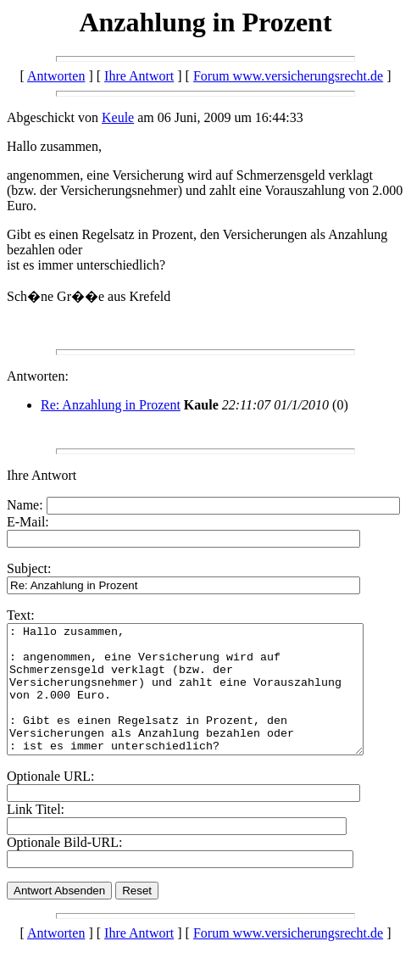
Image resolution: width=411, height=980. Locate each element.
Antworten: (38, 376)
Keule (118, 117)
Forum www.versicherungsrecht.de (288, 76)
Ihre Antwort (139, 76)
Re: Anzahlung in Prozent (111, 405)
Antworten (56, 76)
